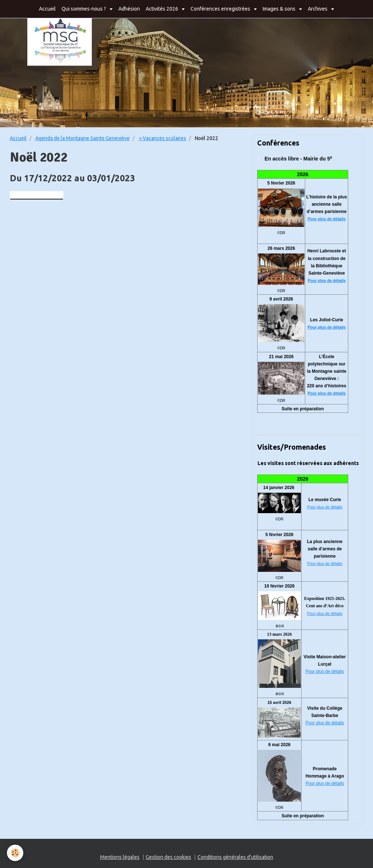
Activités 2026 (162, 9)
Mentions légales (120, 857)
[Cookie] (15, 853)
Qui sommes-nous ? (84, 9)
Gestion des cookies (168, 857)
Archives (318, 9)
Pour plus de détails (327, 219)
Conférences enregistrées (221, 9)
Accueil (47, 9)
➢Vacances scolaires (162, 138)
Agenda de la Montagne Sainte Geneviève (83, 138)
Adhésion (129, 9)
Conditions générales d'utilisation (235, 857)
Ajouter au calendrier (37, 195)
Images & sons (280, 9)
